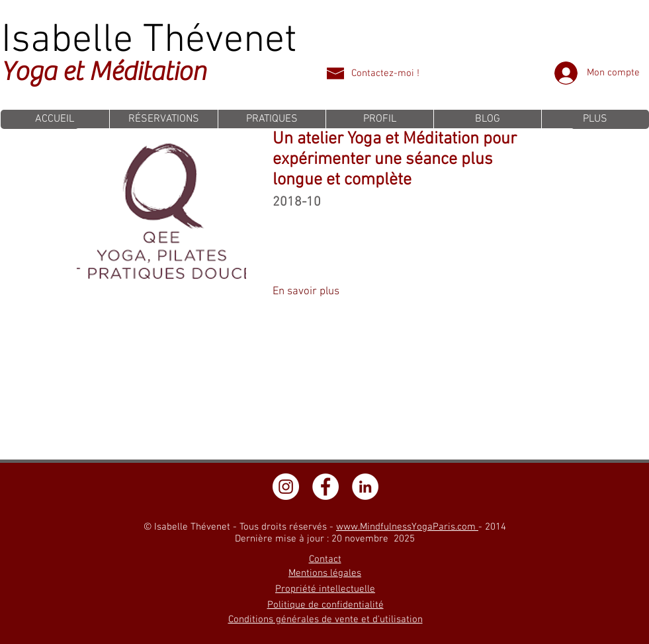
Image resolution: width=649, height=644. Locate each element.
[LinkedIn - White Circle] (365, 487)
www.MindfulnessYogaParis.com (407, 527)
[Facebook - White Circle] (325, 487)
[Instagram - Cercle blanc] (286, 487)
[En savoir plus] (306, 292)
